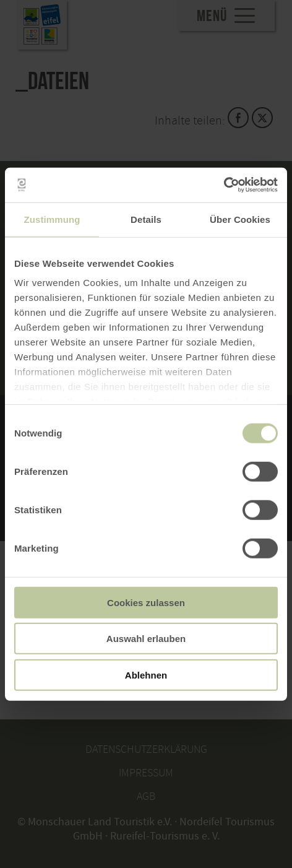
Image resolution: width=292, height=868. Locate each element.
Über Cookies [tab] (240, 219)
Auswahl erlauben (146, 639)
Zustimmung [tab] (52, 219)
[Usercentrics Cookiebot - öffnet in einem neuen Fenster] (224, 185)
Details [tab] (146, 219)
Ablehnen (146, 675)
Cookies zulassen (146, 602)
